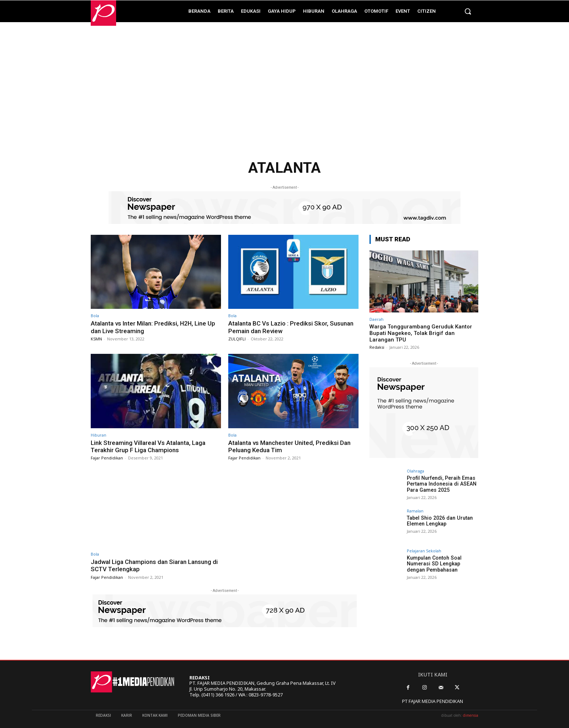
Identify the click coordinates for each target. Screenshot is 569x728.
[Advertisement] (284, 95)
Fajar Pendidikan (107, 458)
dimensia (471, 715)
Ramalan (415, 511)
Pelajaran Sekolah (424, 551)
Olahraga (416, 471)
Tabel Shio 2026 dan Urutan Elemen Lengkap (439, 521)
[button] (468, 11)
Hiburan (99, 435)
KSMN (96, 339)
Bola (95, 316)
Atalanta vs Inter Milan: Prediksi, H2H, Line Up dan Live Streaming (153, 327)
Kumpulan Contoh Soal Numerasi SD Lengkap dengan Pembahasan (443, 564)
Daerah (376, 319)
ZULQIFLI (237, 339)
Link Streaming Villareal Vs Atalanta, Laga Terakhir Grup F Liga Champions (148, 446)
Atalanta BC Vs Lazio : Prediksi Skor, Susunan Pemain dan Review (291, 327)
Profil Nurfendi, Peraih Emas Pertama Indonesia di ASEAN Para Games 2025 (441, 484)
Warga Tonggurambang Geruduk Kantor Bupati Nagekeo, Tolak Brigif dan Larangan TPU (421, 333)
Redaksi (377, 347)
